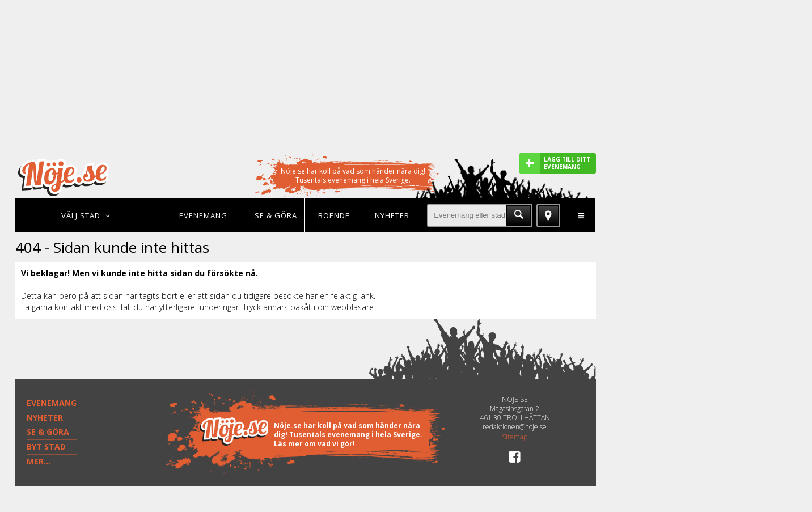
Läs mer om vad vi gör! (314, 444)
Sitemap (515, 437)
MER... (39, 461)
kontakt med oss (86, 307)
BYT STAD (46, 447)
